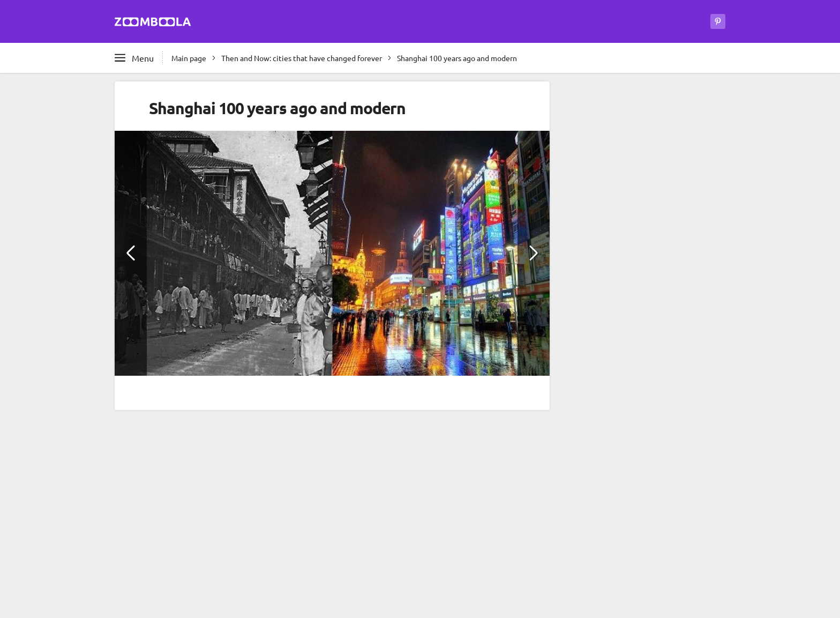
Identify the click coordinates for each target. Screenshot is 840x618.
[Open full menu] (134, 58)
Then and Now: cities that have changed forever (302, 58)
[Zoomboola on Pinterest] (718, 21)
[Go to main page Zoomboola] (153, 24)
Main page (189, 58)
